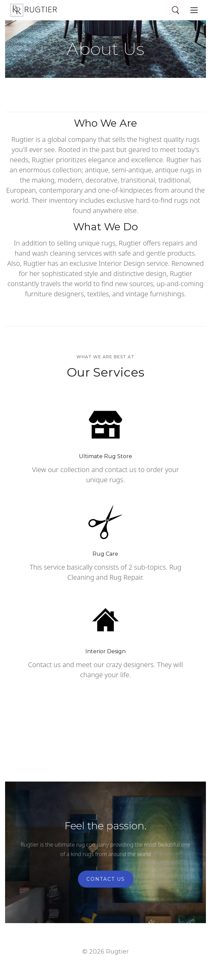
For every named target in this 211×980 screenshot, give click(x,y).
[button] (194, 10)
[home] (34, 10)
